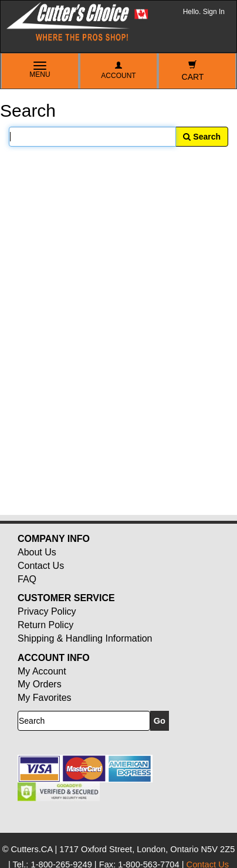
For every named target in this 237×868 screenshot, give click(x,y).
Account (118, 71)
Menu (40, 70)
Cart (193, 71)
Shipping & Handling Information (85, 638)
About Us (37, 552)
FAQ (27, 579)
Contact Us (41, 566)
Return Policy (45, 625)
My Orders (40, 684)
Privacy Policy (47, 611)
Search (202, 137)
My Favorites (45, 698)
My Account (42, 671)
